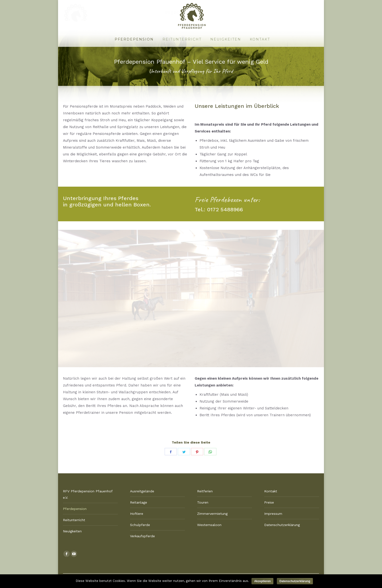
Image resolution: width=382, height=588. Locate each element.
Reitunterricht (74, 520)
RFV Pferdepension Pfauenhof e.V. (88, 494)
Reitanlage (139, 502)
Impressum (273, 514)
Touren (203, 502)
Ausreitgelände (142, 491)
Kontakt (271, 491)
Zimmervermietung (212, 514)
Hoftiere (137, 514)
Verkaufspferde (142, 536)
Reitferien (205, 491)
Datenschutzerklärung (282, 525)
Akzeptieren (262, 581)
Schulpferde (140, 525)
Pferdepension (75, 509)
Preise (269, 502)
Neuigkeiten (72, 531)
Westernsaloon (209, 525)
